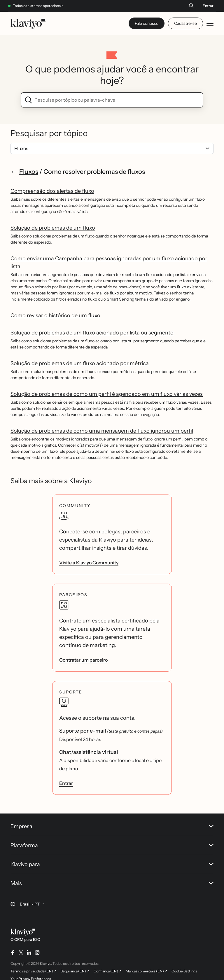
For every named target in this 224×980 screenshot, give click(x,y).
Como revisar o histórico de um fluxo (55, 315)
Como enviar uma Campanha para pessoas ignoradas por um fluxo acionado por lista (109, 262)
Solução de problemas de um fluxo (53, 228)
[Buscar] (191, 6)
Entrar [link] (66, 783)
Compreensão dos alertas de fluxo (52, 191)
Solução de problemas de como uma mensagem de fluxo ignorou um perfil (102, 431)
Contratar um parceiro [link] (83, 660)
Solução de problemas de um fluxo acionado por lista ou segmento (92, 333)
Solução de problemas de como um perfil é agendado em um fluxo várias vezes (107, 394)
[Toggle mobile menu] (210, 23)
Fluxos (29, 171)
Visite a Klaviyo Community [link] (89, 563)
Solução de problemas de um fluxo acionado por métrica (80, 363)
